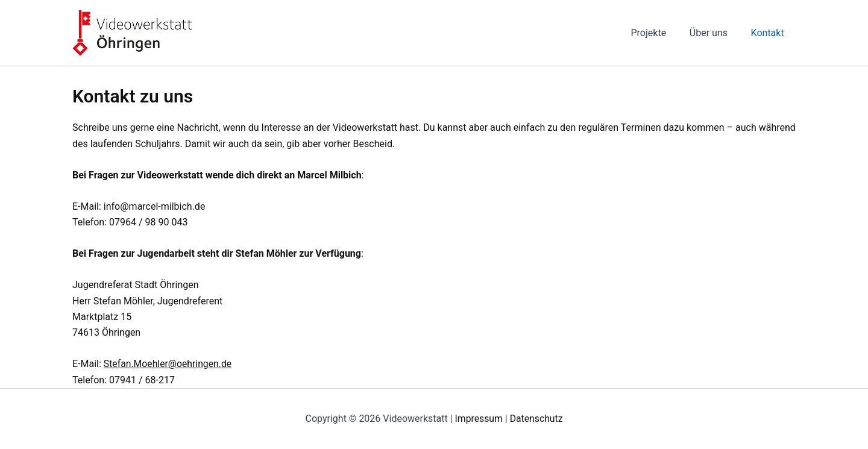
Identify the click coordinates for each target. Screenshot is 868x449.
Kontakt (769, 33)
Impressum (478, 419)
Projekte (659, 33)
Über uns (715, 33)
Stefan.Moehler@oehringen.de (169, 364)
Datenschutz (537, 419)
